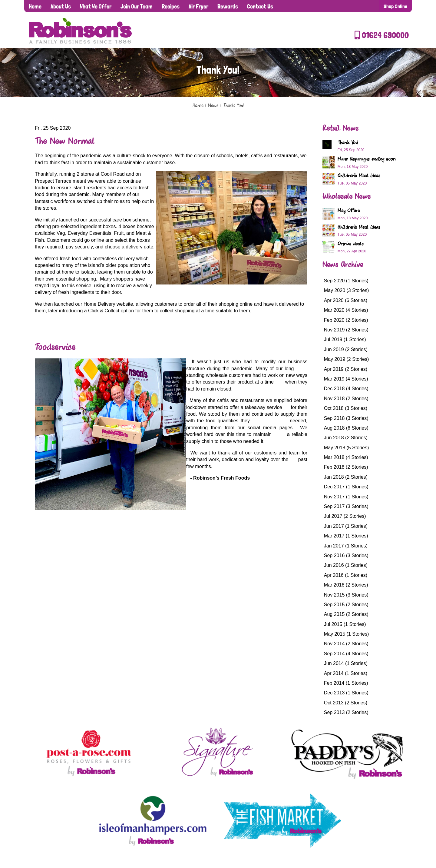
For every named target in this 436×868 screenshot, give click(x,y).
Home (35, 6)
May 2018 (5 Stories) (347, 448)
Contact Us (260, 6)
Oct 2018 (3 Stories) (346, 408)
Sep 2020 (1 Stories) (346, 281)
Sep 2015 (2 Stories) (346, 605)
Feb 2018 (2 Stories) (346, 467)
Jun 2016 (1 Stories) (346, 565)
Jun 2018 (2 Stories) (346, 438)
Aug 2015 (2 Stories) (346, 614)
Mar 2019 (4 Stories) (346, 379)
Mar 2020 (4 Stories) (346, 310)
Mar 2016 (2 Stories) (346, 585)
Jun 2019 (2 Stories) (346, 349)
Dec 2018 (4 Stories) (346, 389)
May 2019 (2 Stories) (347, 359)
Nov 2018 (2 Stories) (346, 399)
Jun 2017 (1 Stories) (346, 526)
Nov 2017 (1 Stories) (346, 497)
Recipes (171, 6)
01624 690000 (382, 35)
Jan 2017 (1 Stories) (346, 546)
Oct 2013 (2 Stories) (346, 703)
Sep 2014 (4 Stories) (346, 654)
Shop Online (395, 6)
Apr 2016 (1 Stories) (346, 575)
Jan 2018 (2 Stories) (346, 477)
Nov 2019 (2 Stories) (346, 330)
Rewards (228, 6)
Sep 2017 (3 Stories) (346, 506)
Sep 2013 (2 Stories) (346, 712)
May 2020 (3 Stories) (347, 290)
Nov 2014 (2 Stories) (346, 644)
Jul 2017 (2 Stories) (345, 516)
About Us (61, 6)
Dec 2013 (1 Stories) (346, 693)
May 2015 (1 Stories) (347, 634)
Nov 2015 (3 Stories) (346, 595)
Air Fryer (198, 6)
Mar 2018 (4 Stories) (346, 457)
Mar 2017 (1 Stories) (346, 536)
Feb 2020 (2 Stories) (346, 320)
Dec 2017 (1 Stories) (346, 487)
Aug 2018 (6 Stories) (346, 428)
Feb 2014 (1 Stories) (346, 683)
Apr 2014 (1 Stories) (346, 673)
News (213, 106)
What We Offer (96, 6)
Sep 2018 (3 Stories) (346, 418)
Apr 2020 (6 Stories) (346, 300)
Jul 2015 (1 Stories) (345, 624)
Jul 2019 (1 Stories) (345, 339)
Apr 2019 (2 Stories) (346, 369)
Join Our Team (137, 6)
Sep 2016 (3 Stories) (346, 555)
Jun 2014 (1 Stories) (346, 663)
